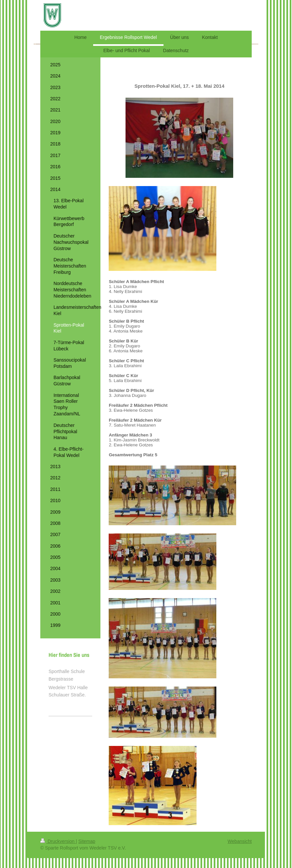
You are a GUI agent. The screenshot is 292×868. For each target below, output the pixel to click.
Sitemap (87, 841)
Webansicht (240, 841)
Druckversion (58, 841)
